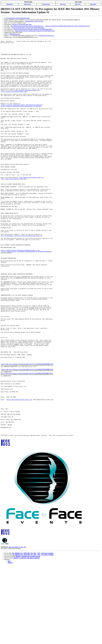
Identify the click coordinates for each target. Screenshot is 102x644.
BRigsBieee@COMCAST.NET (34, 21)
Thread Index (46, 4)
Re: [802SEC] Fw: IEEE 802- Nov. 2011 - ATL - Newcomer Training (33, 632)
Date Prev (63, 4)
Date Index (93, 4)
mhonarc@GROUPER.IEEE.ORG (22, 24)
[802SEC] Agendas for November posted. (28, 635)
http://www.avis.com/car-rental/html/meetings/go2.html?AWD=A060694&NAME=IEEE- (27, 440)
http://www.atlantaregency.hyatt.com (31, 205)
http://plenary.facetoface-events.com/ (14, 102)
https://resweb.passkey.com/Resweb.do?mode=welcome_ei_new (20, 292)
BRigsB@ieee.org (15, 34)
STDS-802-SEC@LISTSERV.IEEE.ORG (18, 18)
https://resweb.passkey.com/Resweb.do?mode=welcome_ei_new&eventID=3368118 (26, 294)
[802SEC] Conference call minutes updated (26, 637)
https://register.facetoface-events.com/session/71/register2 (22, 118)
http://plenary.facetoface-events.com (27, 100)
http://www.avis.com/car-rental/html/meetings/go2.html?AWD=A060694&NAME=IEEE (27, 429)
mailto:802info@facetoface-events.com (19, 472)
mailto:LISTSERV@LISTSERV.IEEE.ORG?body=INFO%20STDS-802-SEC (68, 26)
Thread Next (27, 4)
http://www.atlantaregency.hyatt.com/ (14, 207)
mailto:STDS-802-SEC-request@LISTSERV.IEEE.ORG (28, 28)
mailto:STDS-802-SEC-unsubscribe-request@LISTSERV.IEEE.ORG (35, 31)
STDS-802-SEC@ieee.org (46, 36)
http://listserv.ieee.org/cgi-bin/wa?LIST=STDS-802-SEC (27, 26)
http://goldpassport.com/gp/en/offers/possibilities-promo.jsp (21, 275)
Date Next (78, 4)
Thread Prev (10, 4)
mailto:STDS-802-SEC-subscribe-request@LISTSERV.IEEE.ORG (33, 29)
